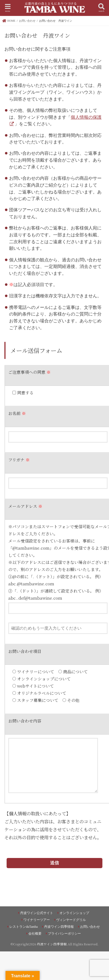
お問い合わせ (90, 927)
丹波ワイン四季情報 (59, 927)
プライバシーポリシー (64, 934)
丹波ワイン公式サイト (37, 913)
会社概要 (35, 934)
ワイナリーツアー (37, 920)
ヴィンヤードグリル (71, 920)
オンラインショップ (74, 913)
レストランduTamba (24, 927)
